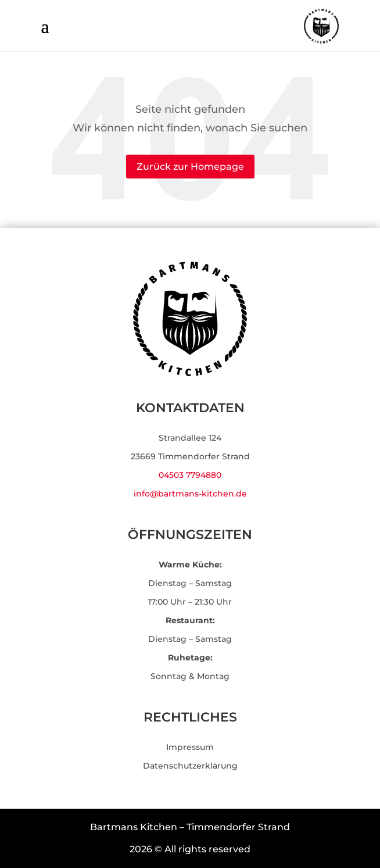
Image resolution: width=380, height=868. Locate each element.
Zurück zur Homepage (190, 167)
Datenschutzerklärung (190, 766)
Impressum (190, 747)
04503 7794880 (190, 475)
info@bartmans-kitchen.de (190, 494)
